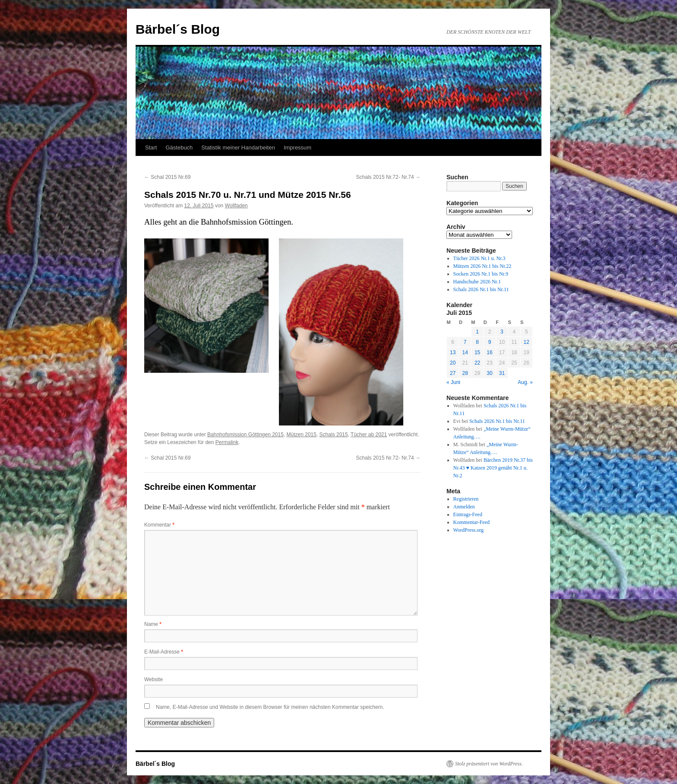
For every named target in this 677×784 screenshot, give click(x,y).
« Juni (453, 382)
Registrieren (466, 499)
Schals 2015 (334, 435)
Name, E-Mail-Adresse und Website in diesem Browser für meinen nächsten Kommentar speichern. (270, 707)
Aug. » (525, 382)
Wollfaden (236, 206)
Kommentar (159, 525)
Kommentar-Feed (471, 522)
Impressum (297, 148)
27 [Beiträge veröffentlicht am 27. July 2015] (453, 373)
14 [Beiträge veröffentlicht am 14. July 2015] (465, 352)
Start (151, 148)
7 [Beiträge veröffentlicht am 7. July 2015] (465, 342)
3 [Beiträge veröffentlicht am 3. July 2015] (502, 332)
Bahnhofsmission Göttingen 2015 (245, 435)
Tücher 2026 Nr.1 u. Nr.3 (479, 258)
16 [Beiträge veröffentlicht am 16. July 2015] (489, 352)
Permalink (227, 442)
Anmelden (464, 507)
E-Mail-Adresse (164, 652)
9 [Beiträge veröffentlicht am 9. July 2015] (490, 342)
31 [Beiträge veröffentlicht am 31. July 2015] (502, 373)
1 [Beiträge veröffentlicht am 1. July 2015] (477, 332)
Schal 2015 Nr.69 (167, 177)
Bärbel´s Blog (178, 29)
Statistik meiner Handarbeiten (238, 148)
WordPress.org (468, 530)
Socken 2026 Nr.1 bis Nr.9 (481, 274)
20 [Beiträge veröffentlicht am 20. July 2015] (453, 363)
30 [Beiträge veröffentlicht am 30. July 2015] (489, 373)
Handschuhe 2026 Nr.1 (477, 282)
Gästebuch (179, 148)
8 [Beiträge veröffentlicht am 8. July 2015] (477, 342)
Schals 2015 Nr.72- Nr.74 (388, 177)
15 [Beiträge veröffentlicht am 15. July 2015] (477, 352)
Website (153, 679)
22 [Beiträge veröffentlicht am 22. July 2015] (477, 363)
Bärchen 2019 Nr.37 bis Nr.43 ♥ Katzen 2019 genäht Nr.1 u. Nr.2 (493, 468)
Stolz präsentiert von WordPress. (489, 764)
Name (153, 624)
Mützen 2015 (302, 435)
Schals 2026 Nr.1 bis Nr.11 (481, 289)
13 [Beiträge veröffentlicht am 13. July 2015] (453, 352)
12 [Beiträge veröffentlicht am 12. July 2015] (527, 342)
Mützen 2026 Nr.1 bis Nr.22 (482, 266)
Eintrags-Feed (468, 514)
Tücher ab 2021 (369, 435)
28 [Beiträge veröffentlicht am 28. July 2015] (465, 373)
